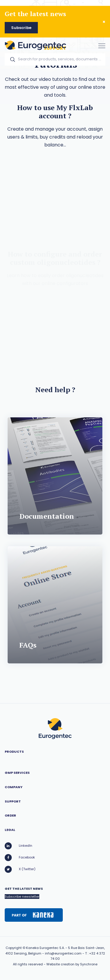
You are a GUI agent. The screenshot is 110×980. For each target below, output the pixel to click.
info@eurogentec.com (63, 953)
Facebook (20, 858)
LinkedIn (18, 846)
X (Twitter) (20, 869)
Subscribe (21, 28)
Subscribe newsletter (22, 897)
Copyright (14, 948)
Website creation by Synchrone (72, 964)
